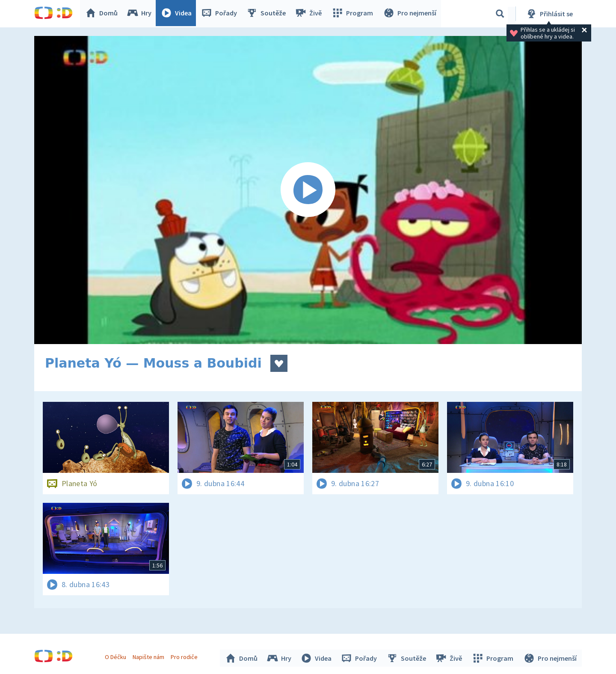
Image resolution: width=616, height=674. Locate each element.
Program (353, 14)
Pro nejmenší (410, 14)
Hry (141, 14)
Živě (310, 14)
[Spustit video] (308, 190)
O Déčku (116, 656)
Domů (103, 14)
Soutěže (268, 14)
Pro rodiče (185, 656)
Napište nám (149, 656)
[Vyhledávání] (500, 14)
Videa (178, 14)
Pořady (221, 14)
